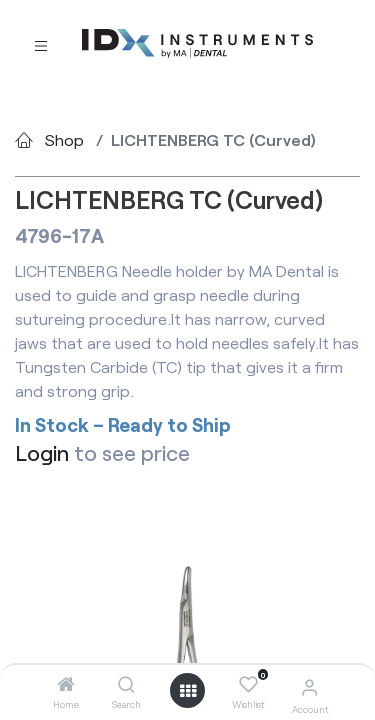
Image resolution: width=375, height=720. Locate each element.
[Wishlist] (248, 685)
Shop (64, 139)
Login (42, 452)
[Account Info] (309, 686)
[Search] (126, 684)
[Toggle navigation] (41, 44)
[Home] (66, 684)
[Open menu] (188, 691)
